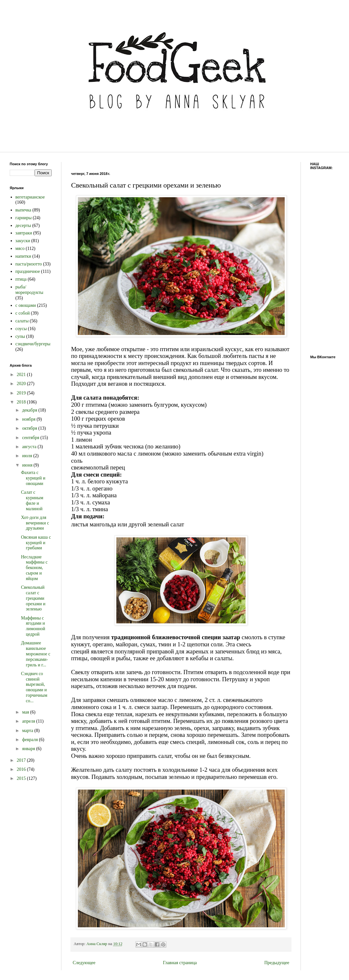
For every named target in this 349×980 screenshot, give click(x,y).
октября (30, 428)
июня (28, 465)
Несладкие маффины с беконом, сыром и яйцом (34, 568)
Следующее (84, 963)
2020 (22, 384)
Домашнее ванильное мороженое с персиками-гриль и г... (36, 654)
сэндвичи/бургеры (33, 344)
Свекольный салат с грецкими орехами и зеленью (33, 598)
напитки (23, 256)
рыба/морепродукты (29, 290)
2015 (22, 778)
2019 (22, 393)
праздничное (28, 271)
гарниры (24, 218)
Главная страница (180, 963)
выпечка (23, 210)
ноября (29, 419)
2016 (22, 769)
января (29, 749)
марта (28, 731)
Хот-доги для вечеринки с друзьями (35, 523)
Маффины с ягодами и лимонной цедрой (33, 626)
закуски (23, 241)
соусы (21, 329)
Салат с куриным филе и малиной (32, 500)
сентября (31, 438)
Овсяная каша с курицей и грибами (36, 543)
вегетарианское (30, 197)
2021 (22, 375)
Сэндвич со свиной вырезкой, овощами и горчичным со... (34, 687)
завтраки (24, 233)
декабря (30, 410)
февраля (30, 740)
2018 (22, 402)
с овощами (26, 305)
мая (26, 712)
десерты (23, 226)
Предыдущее (277, 963)
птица (21, 279)
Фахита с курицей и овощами (33, 478)
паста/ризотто (29, 264)
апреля (29, 721)
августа (30, 447)
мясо (20, 248)
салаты (22, 321)
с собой (23, 313)
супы (20, 336)
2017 (22, 760)
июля (28, 456)
